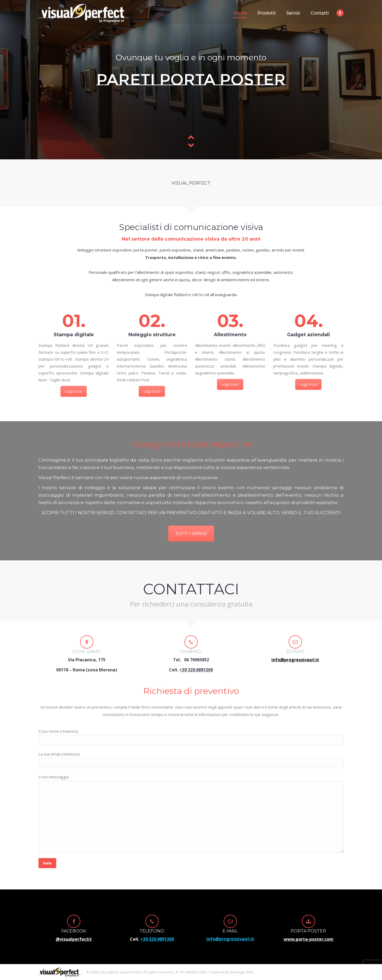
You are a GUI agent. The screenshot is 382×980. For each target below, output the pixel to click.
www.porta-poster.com (309, 939)
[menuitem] (240, 13)
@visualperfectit (74, 939)
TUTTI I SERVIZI (191, 534)
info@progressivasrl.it (230, 939)
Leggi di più (74, 391)
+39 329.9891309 (196, 670)
